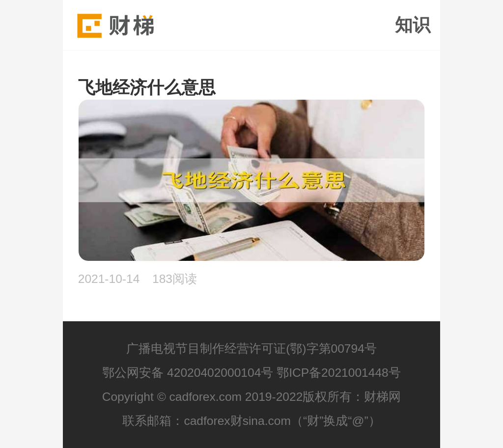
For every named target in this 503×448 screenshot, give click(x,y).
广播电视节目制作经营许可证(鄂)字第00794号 (251, 349)
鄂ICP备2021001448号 (339, 373)
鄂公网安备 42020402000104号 (188, 373)
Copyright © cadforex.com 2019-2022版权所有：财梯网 (252, 397)
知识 (413, 25)
